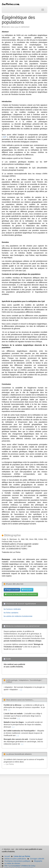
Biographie (38, 861)
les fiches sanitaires (11, 613)
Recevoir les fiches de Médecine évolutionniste (21, 594)
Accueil (7, 856)
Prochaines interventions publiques (17, 861)
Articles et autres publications (15, 859)
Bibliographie (27, 590)
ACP (5, 137)
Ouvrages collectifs (37, 859)
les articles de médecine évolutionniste (18, 616)
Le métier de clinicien (12, 863)
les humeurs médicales (12, 609)
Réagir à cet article (12, 590)
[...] (21, 690)
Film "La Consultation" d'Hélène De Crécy (20, 866)
